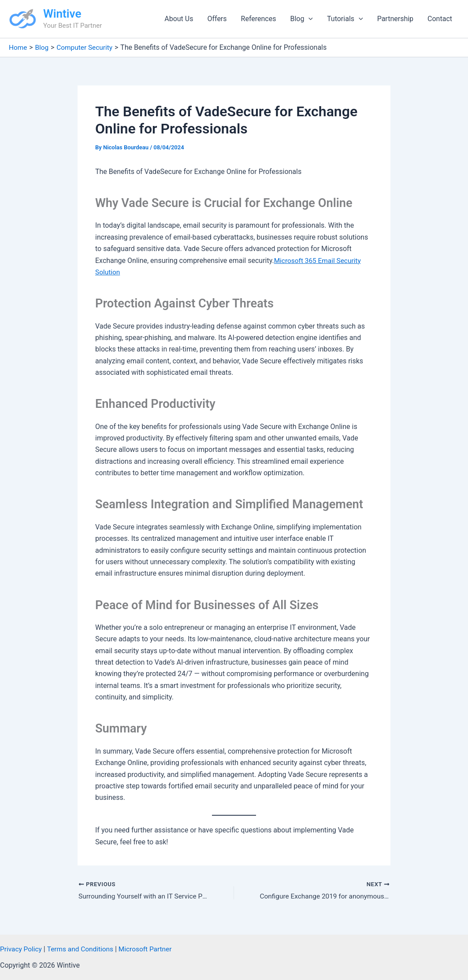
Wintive (62, 14)
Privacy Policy (22, 949)
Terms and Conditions (83, 949)
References (259, 19)
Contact (440, 19)
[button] (308, 19)
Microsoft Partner (150, 949)
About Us (179, 19)
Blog (301, 19)
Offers (217, 19)
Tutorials (345, 19)
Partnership (395, 19)
